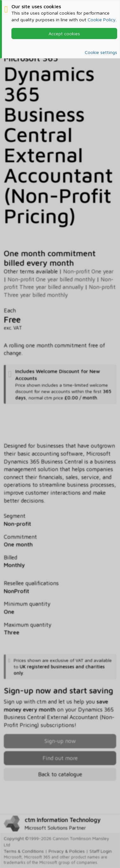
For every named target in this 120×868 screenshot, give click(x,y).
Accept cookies (64, 33)
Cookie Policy (102, 20)
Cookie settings (101, 52)
